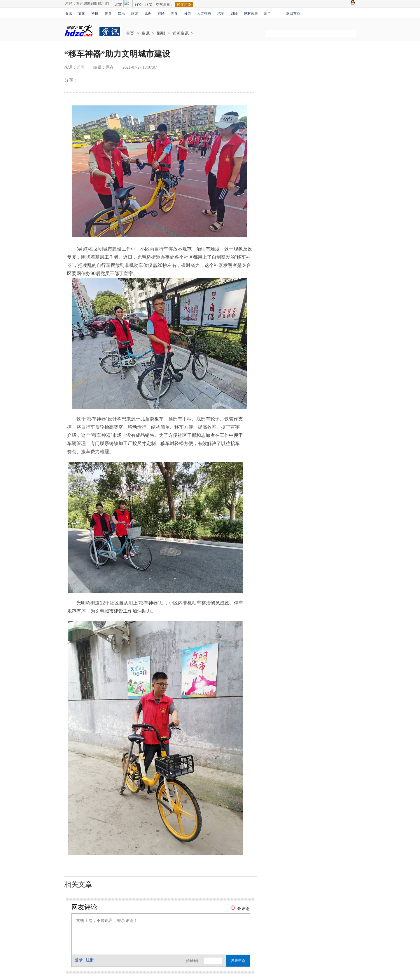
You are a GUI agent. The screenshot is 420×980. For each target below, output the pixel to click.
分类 (188, 13)
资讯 (69, 13)
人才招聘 (204, 13)
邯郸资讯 (181, 33)
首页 (130, 33)
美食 (174, 13)
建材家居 (251, 13)
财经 (161, 13)
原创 (148, 13)
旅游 (134, 13)
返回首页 (293, 13)
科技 (95, 13)
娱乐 (121, 13)
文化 (82, 13)
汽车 (221, 13)
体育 (108, 13)
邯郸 (161, 33)
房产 (267, 13)
